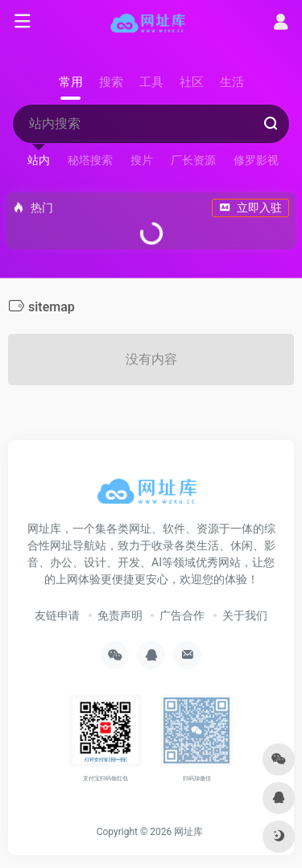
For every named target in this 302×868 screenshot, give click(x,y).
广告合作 (182, 615)
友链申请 (57, 615)
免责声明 (120, 615)
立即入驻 (250, 208)
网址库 (188, 832)
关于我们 (245, 615)
